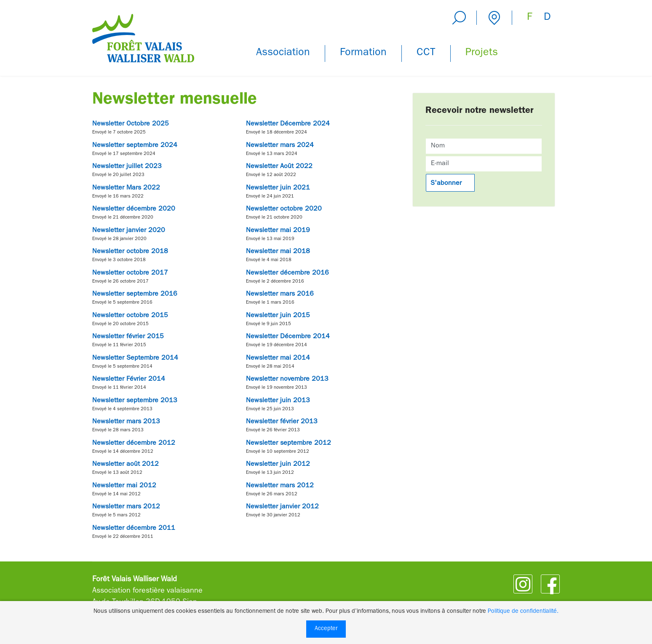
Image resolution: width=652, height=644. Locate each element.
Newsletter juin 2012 (278, 465)
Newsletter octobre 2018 (130, 252)
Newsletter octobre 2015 (130, 316)
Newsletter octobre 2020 (284, 209)
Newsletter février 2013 (282, 422)
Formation (363, 53)
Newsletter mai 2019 (278, 231)
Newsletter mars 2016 (280, 294)
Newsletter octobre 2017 (130, 273)
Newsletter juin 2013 (278, 401)
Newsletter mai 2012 (124, 486)
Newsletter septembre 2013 (135, 401)
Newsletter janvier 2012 (282, 507)
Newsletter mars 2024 (280, 146)
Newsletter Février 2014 (129, 379)
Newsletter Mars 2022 (126, 188)
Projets (482, 53)
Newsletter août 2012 (126, 465)
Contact (494, 18)
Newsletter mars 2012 (280, 486)
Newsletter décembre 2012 (134, 444)
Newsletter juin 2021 (278, 188)
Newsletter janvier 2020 (129, 231)
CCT (426, 53)
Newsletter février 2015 (128, 337)
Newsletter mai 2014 (278, 358)
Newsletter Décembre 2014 (288, 337)
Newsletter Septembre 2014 (135, 358)
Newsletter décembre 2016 (287, 273)
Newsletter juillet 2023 (127, 167)
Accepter (326, 629)
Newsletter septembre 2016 (135, 294)
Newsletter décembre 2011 (134, 529)
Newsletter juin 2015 (278, 316)
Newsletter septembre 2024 (135, 146)
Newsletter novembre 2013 (287, 379)
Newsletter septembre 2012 (289, 444)
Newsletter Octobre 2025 (131, 124)
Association (283, 53)
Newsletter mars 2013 (126, 422)
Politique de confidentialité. (523, 612)
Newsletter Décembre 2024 (288, 124)
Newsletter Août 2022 (279, 167)
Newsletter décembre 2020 (134, 209)
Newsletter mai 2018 (278, 252)
